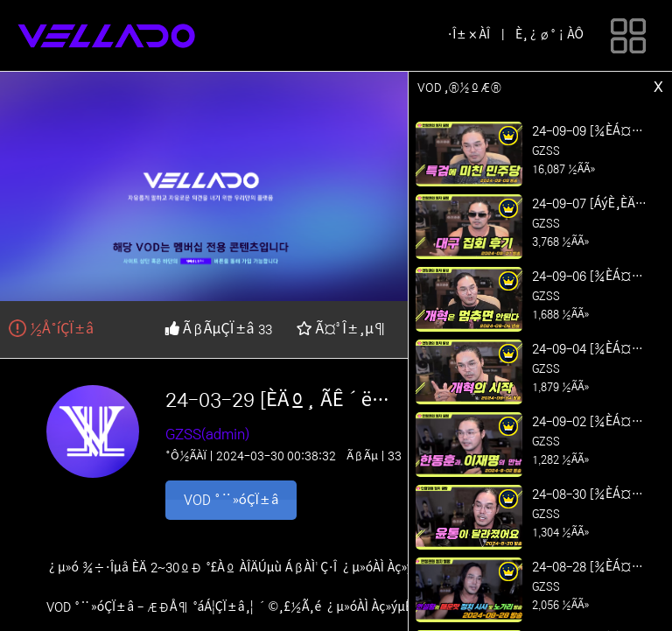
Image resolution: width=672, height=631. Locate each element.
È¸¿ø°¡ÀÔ (549, 35)
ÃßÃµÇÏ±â (211, 329)
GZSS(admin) (207, 434)
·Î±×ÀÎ (469, 35)
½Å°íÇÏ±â (51, 329)
